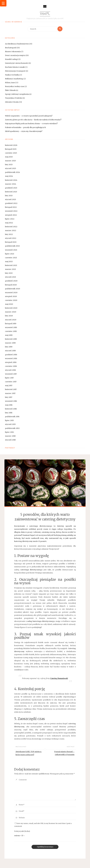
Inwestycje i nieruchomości (17, 63)
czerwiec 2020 (11, 300)
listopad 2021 (11, 242)
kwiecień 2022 (11, 227)
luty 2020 (9, 316)
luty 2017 (9, 397)
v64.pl (45, 14)
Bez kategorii (11, 48)
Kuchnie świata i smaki (15, 67)
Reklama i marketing (14, 79)
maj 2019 (9, 335)
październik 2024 (12, 172)
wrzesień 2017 (11, 374)
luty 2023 (9, 196)
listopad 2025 (11, 149)
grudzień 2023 (11, 188)
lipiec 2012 (9, 432)
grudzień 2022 (11, 203)
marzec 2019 (10, 343)
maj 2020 (9, 304)
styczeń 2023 (10, 199)
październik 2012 (12, 428)
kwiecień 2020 (11, 308)
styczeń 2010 (10, 440)
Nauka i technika (12, 75)
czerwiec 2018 (11, 366)
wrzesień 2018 (11, 358)
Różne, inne (10, 83)
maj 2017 (9, 386)
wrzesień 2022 (11, 211)
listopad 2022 (11, 207)
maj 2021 (9, 262)
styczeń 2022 (11, 238)
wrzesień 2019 (11, 327)
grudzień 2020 (11, 281)
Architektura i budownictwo (17, 44)
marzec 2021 (10, 269)
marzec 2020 (11, 312)
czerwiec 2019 (11, 331)
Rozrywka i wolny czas (15, 86)
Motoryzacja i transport (15, 71)
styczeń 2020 (11, 320)
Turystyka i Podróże (14, 98)
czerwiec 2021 (11, 258)
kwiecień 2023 (11, 192)
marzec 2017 (10, 393)
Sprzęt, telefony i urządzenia (17, 94)
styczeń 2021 (10, 277)
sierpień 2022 (11, 215)
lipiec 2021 (10, 254)
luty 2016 (9, 413)
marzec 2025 (10, 161)
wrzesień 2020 (11, 293)
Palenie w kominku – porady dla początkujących (25, 127)
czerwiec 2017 (11, 382)
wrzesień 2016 (11, 401)
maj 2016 (9, 405)
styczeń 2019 (10, 351)
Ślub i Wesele (10, 90)
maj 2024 (9, 176)
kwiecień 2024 (11, 180)
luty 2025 (9, 165)
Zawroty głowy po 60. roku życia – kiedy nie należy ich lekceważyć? (33, 120)
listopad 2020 (11, 285)
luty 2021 (9, 273)
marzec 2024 (11, 184)
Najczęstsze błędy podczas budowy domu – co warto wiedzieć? (31, 124)
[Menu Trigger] (3, 3)
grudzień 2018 (11, 355)
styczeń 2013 (10, 424)
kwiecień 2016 (11, 409)
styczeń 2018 (10, 370)
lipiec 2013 (9, 421)
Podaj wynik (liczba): (22, 831)
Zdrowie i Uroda (12, 102)
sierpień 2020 (11, 296)
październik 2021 (12, 246)
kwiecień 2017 (11, 389)
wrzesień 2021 (11, 250)
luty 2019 (9, 347)
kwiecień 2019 (11, 339)
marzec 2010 (10, 436)
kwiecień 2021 (11, 265)
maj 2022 (9, 223)
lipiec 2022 (10, 219)
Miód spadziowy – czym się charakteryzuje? (24, 131)
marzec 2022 (11, 230)
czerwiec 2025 (11, 153)
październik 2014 (12, 417)
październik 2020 (12, 289)
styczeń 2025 (11, 168)
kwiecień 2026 (11, 145)
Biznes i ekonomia (13, 52)
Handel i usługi (11, 59)
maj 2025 (9, 157)
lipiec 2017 (9, 378)
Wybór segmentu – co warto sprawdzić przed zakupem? (29, 116)
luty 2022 (9, 234)
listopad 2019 (11, 324)
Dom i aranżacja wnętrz (15, 55)
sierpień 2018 (11, 362)
